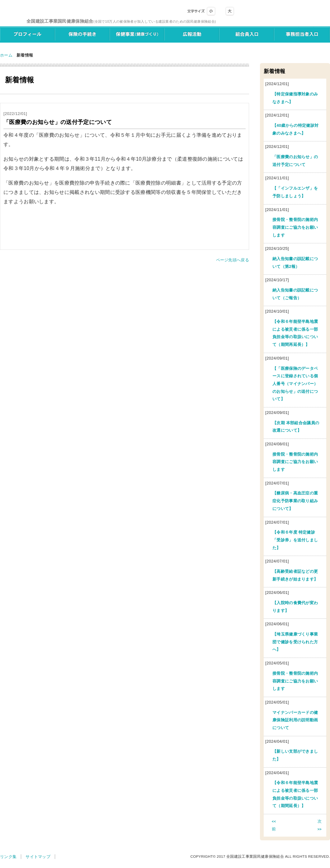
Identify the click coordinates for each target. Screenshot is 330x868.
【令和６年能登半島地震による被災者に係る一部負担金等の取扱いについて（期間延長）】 (295, 794)
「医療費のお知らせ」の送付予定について (295, 161)
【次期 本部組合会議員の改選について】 (296, 427)
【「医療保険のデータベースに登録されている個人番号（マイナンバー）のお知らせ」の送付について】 (295, 384)
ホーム (6, 55)
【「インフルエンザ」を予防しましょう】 (295, 192)
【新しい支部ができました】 (295, 755)
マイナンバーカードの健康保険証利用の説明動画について (295, 720)
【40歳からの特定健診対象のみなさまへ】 (295, 129)
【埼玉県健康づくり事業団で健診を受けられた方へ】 (295, 642)
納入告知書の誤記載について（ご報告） (295, 294)
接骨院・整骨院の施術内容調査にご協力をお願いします (295, 227)
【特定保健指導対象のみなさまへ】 (295, 98)
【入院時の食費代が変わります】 (295, 607)
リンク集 (8, 857)
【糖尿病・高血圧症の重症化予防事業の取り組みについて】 (295, 501)
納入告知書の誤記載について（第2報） (295, 263)
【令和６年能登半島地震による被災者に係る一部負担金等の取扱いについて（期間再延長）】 (295, 333)
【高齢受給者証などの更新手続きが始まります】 (295, 575)
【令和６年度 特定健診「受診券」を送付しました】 (295, 540)
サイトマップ (38, 857)
